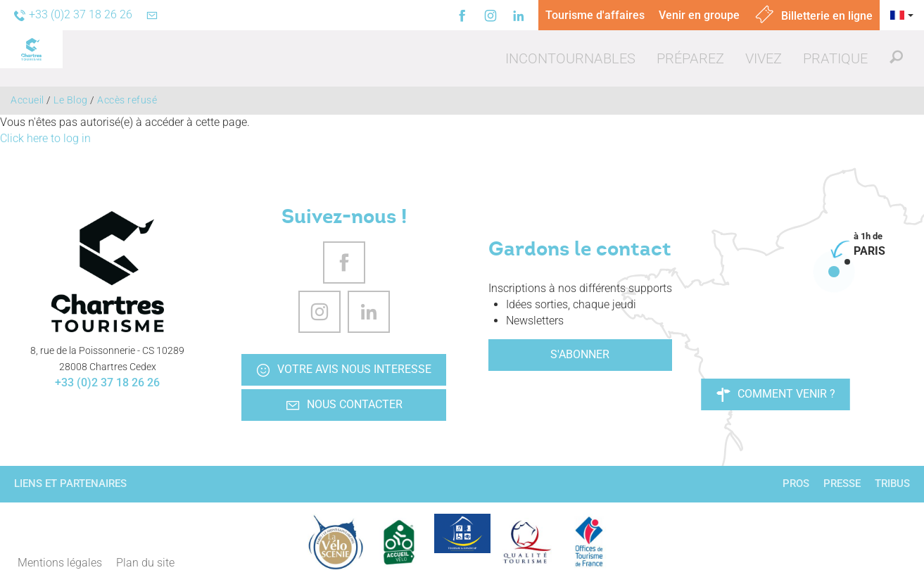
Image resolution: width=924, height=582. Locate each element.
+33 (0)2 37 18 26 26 (107, 382)
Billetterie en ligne (813, 16)
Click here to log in (45, 138)
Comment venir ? (776, 394)
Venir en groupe (699, 15)
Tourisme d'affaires (595, 15)
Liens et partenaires (70, 483)
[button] (570, 58)
